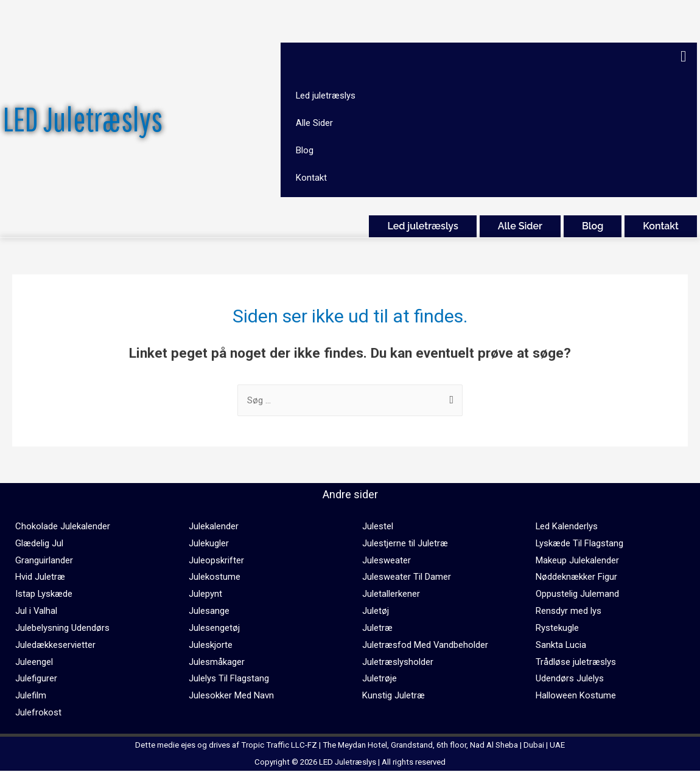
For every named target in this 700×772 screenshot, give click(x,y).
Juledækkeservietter (55, 645)
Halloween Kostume (576, 696)
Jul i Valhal (37, 611)
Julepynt (205, 594)
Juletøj (376, 611)
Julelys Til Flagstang (229, 679)
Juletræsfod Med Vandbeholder (425, 645)
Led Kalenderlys (567, 526)
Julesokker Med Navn (231, 696)
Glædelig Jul (39, 543)
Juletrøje (380, 679)
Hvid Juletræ (40, 577)
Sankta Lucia (561, 645)
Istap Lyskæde (44, 594)
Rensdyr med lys (569, 611)
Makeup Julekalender (577, 560)
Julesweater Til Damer (407, 577)
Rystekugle (557, 628)
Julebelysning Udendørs (62, 628)
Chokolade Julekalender (63, 526)
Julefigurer (36, 679)
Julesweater (387, 560)
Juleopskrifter (216, 560)
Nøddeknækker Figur (576, 577)
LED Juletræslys (83, 119)
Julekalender (214, 526)
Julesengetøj (214, 628)
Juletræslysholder (398, 662)
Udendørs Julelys (570, 679)
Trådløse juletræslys (576, 662)
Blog (593, 227)
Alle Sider (520, 227)
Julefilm (31, 696)
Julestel (378, 526)
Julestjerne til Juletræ (405, 543)
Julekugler (209, 543)
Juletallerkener (391, 594)
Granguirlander (44, 560)
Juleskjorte (211, 645)
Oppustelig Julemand (577, 594)
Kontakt (661, 227)
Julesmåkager (217, 662)
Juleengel (34, 662)
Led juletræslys (422, 227)
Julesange (209, 611)
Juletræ (377, 628)
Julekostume (215, 577)
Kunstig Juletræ (394, 696)
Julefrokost (38, 713)
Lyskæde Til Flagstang (580, 543)
